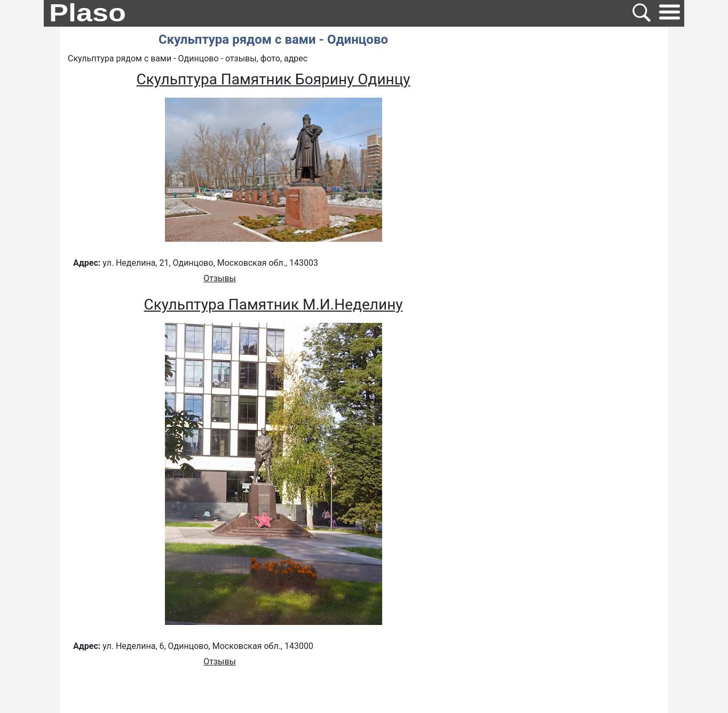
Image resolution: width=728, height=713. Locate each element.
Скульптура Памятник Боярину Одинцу (273, 79)
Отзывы (220, 278)
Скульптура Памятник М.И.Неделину (273, 304)
